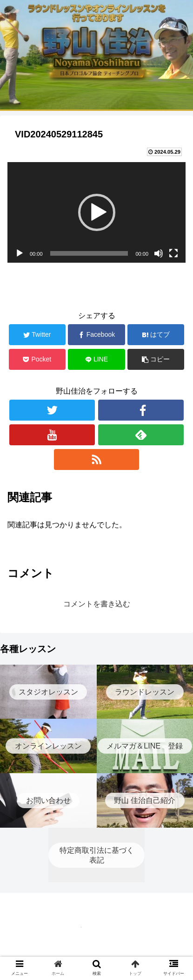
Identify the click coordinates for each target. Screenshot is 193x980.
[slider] (89, 253)
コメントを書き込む (97, 604)
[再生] (20, 253)
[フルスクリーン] (173, 253)
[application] (96, 212)
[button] (97, 212)
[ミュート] (159, 253)
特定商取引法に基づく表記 (97, 950)
